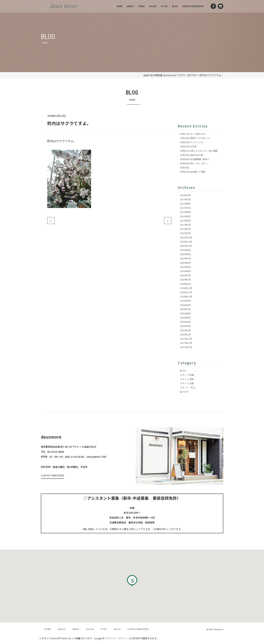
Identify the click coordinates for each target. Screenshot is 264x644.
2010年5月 (185, 216)
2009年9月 (185, 250)
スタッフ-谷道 (187, 383)
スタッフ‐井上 (188, 387)
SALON (153, 6)
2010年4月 (185, 220)
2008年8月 (185, 305)
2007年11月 (186, 343)
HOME (120, 6)
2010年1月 (185, 233)
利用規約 (135, 638)
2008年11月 (186, 292)
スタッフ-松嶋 (187, 375)
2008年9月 (185, 301)
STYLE (164, 6)
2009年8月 (185, 254)
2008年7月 (185, 309)
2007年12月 (186, 339)
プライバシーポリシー (116, 638)
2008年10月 (186, 296)
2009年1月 (185, 284)
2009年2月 (185, 279)
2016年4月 (185, 195)
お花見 (188, 146)
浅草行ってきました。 (196, 138)
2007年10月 (186, 347)
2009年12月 (186, 237)
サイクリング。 (192, 142)
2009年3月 (185, 275)
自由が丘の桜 (191, 155)
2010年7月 (185, 208)
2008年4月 (185, 322)
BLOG (175, 6)
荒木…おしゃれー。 (195, 163)
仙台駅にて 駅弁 (193, 172)
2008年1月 (185, 334)
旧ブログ (184, 392)
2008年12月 (186, 288)
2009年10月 (186, 246)
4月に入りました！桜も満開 (199, 151)
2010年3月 (185, 225)
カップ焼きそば (193, 134)
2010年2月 (185, 229)
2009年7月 (185, 258)
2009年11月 (186, 242)
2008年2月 (185, 330)
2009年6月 (185, 263)
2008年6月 (185, 313)
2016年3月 (185, 199)
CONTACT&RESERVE (193, 6)
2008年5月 (185, 318)
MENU (142, 6)
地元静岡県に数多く (195, 159)
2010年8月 (185, 204)
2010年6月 (185, 212)
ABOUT (131, 6)
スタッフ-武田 (187, 379)
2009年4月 (185, 271)
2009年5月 (185, 267)
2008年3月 (185, 326)
